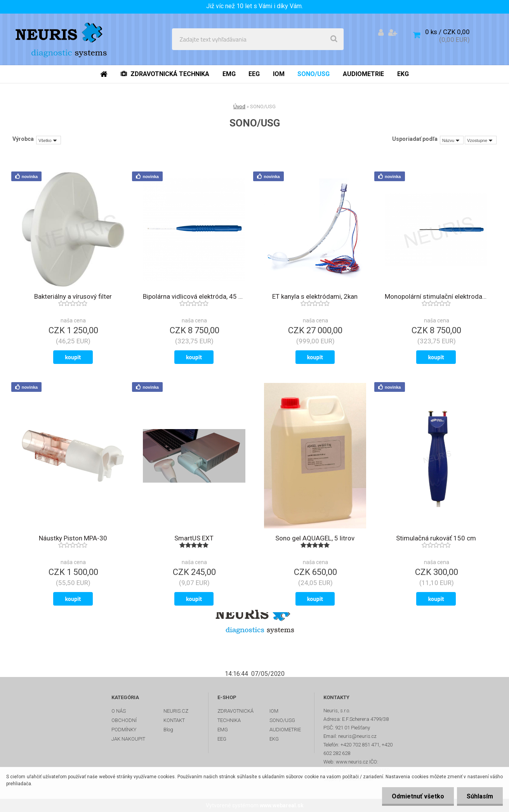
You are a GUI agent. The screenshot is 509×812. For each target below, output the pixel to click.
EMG (223, 730)
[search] (334, 39)
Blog (168, 730)
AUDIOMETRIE (285, 730)
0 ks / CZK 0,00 (447, 32)
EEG (222, 739)
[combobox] (452, 140)
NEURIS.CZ (176, 711)
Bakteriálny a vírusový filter (73, 296)
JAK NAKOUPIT (128, 739)
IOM (274, 711)
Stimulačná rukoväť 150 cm (436, 538)
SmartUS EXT (194, 538)
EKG (274, 739)
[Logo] (63, 39)
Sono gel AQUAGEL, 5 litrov (315, 538)
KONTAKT (174, 720)
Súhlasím (480, 796)
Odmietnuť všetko (418, 796)
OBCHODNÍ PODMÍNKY (124, 725)
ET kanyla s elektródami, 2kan (315, 296)
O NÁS (119, 711)
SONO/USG (282, 720)
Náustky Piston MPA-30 (73, 538)
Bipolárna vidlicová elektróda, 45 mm (194, 296)
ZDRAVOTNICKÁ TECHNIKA (235, 716)
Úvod (239, 106)
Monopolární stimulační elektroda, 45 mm (436, 296)
